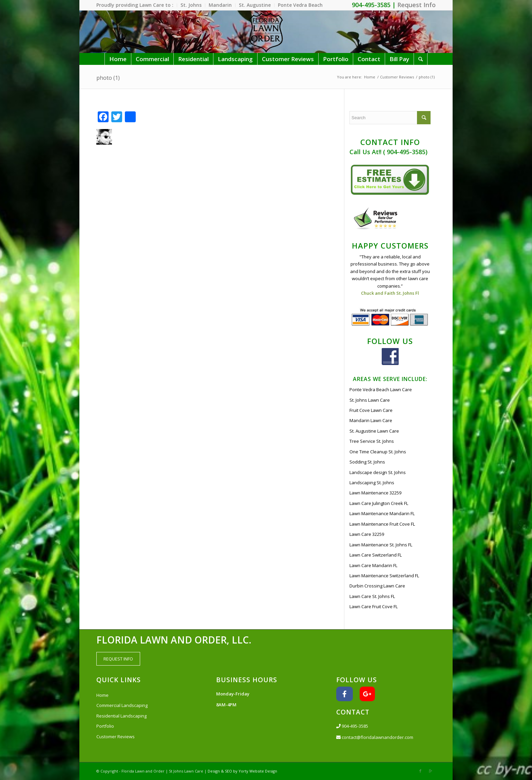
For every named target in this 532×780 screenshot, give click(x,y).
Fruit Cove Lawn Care (371, 410)
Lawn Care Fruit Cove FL (374, 606)
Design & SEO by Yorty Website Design (242, 771)
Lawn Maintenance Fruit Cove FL (382, 524)
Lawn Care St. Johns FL (372, 596)
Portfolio (105, 726)
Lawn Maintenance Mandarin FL (382, 513)
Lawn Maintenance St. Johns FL (381, 545)
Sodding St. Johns (367, 462)
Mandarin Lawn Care (371, 420)
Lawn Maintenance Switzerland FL (384, 576)
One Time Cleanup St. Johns (378, 452)
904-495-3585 (352, 726)
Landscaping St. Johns (372, 483)
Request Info (416, 5)
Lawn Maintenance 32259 (375, 493)
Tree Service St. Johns (372, 441)
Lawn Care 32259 (367, 534)
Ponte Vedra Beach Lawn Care (381, 389)
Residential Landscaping (121, 716)
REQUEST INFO (118, 659)
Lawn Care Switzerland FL (376, 555)
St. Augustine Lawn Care (374, 431)
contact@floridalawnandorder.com (375, 737)
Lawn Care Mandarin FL (373, 565)
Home (370, 77)
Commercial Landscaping (122, 705)
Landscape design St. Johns (378, 472)
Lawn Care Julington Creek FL (379, 503)
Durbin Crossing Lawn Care (377, 586)
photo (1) (108, 78)
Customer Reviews (397, 77)
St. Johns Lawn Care (370, 400)
